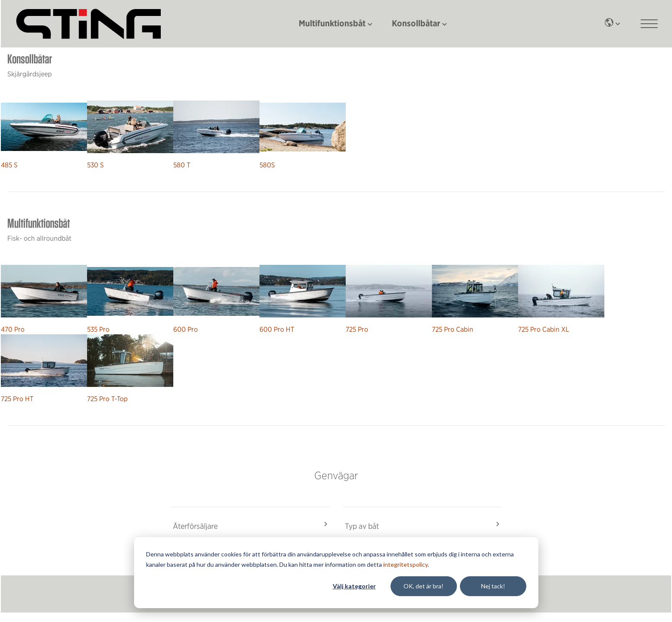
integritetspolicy (405, 564)
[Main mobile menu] (649, 24)
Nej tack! (493, 586)
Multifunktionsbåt (332, 23)
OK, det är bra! (424, 586)
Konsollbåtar (416, 23)
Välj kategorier (354, 586)
